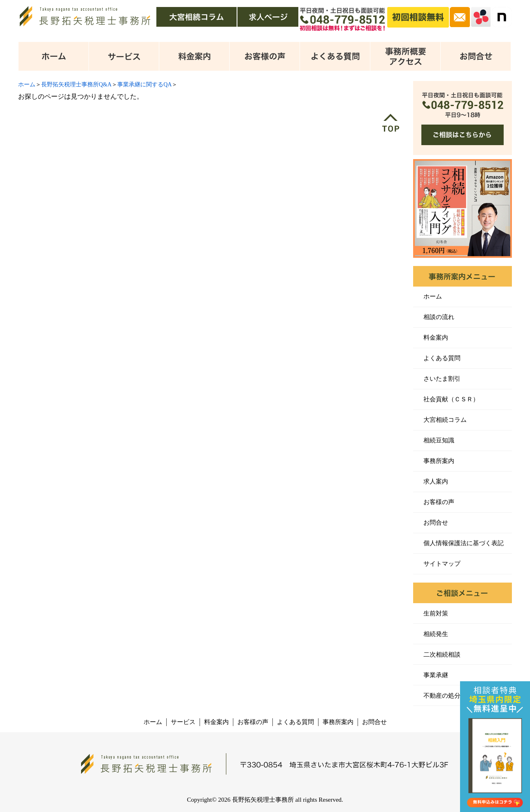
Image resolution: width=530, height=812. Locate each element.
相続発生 (436, 634)
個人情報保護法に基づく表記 (464, 543)
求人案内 (436, 481)
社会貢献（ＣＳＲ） (451, 399)
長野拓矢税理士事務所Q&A (76, 84)
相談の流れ (439, 317)
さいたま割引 (442, 379)
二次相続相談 (442, 655)
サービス (183, 722)
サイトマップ (442, 564)
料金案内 (436, 338)
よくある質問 (442, 358)
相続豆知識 (439, 440)
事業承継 (436, 675)
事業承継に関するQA (144, 84)
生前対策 (436, 613)
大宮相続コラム (445, 420)
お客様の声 (439, 502)
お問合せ (436, 523)
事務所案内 (439, 461)
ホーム (27, 84)
